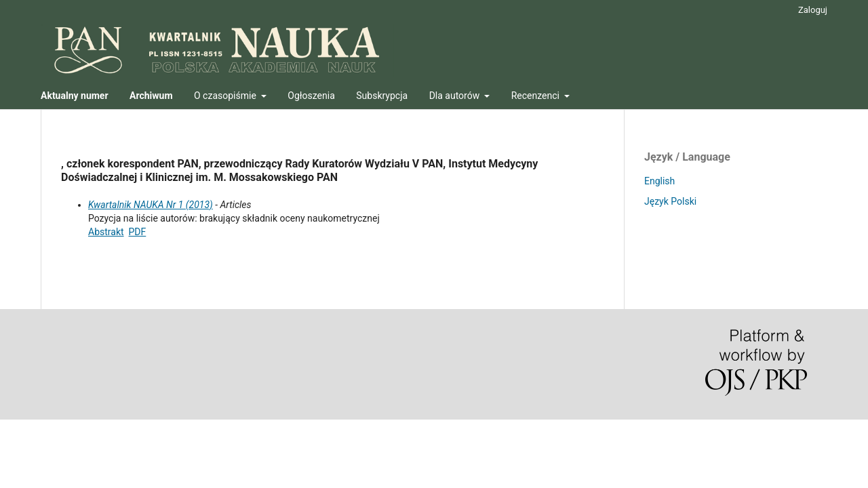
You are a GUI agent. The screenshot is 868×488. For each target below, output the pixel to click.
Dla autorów (456, 96)
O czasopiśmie (226, 96)
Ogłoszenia (311, 96)
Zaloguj (813, 10)
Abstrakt (106, 232)
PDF (138, 232)
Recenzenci (537, 96)
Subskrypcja (382, 96)
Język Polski (670, 201)
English (659, 181)
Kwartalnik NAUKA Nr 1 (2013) (151, 205)
